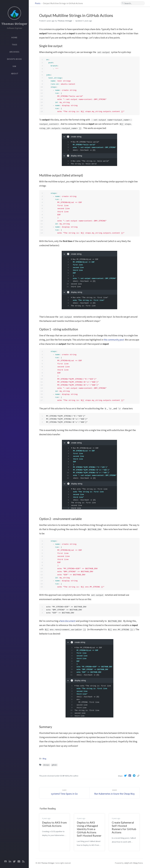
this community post (114, 340)
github (54, 765)
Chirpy (135, 863)
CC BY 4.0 (64, 776)
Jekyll (126, 863)
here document (68, 621)
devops (46, 765)
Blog (44, 759)
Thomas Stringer (14, 24)
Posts (38, 3)
